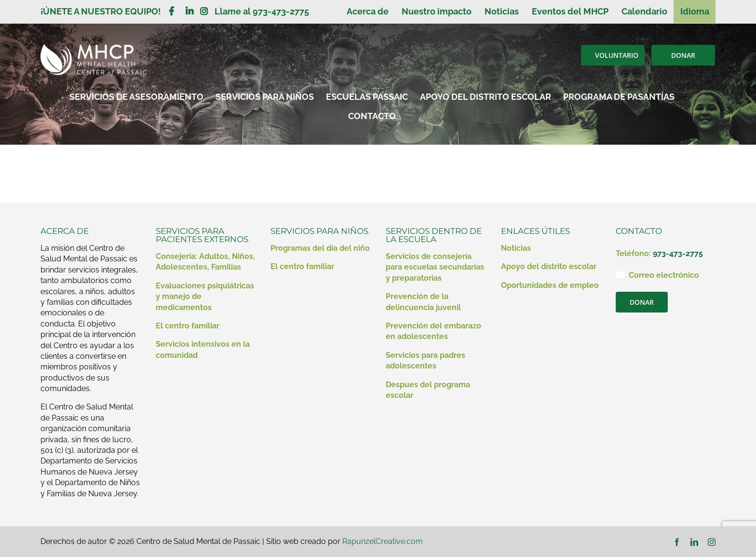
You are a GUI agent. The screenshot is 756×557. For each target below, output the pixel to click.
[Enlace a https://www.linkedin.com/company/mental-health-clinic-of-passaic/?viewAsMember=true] (189, 11)
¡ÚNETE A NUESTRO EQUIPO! (105, 11)
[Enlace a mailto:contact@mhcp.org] (620, 274)
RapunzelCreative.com (383, 541)
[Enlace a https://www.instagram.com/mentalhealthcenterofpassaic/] (204, 11)
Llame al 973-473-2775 (262, 11)
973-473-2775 (678, 253)
